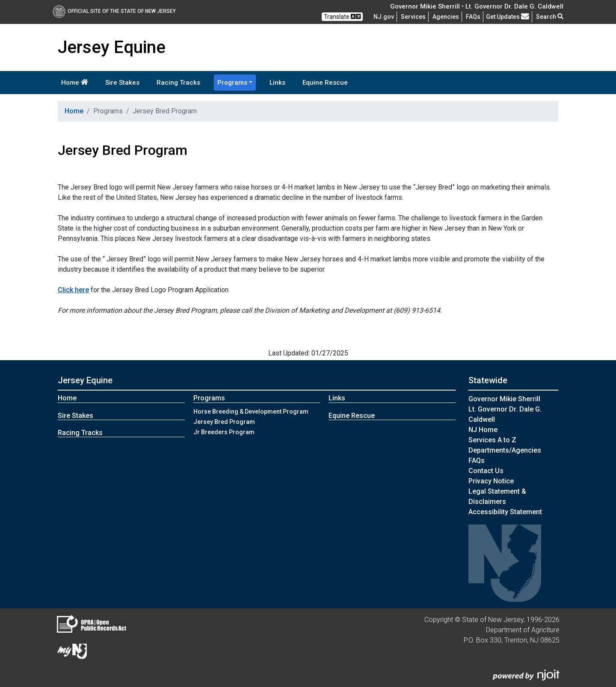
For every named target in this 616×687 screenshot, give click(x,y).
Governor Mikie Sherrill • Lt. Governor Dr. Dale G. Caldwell (477, 6)
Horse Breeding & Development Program (251, 412)
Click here (73, 290)
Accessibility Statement (505, 512)
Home (75, 83)
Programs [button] (232, 83)
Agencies (446, 17)
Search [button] (550, 17)
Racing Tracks (178, 83)
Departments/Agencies (505, 450)
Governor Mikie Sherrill (504, 399)
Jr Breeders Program (224, 432)
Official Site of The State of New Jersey (114, 11)
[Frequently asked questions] (473, 17)
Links (277, 83)
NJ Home (483, 430)
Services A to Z (492, 440)
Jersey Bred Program (224, 422)
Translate (342, 16)
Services (413, 17)
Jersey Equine (85, 380)
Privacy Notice (491, 481)
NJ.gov (384, 17)
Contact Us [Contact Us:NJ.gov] (486, 471)
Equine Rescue (325, 83)
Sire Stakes (122, 83)
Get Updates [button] (508, 17)
